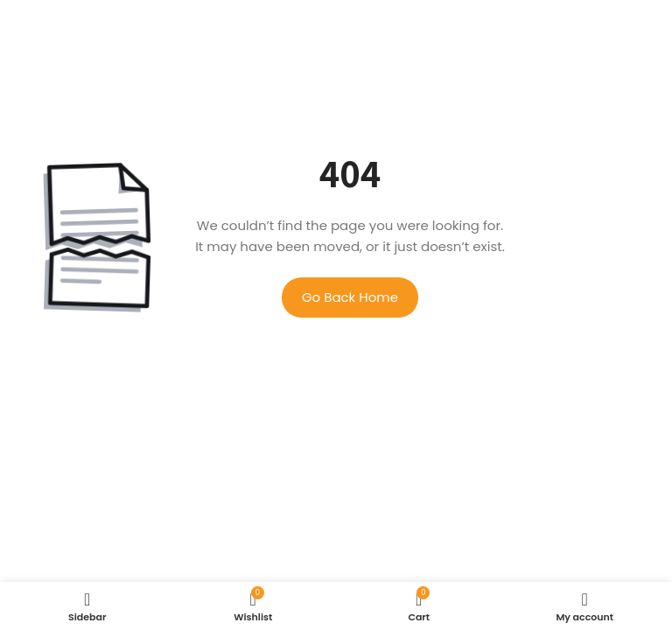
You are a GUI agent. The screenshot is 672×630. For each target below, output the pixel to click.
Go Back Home (350, 297)
